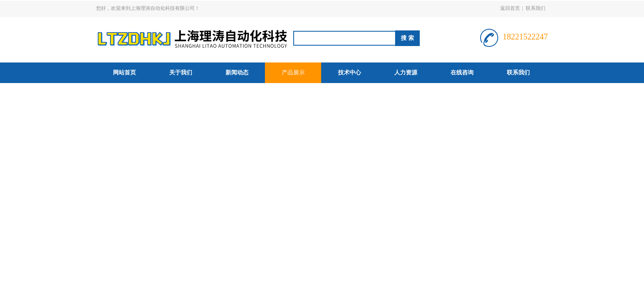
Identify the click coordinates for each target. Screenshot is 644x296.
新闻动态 (237, 73)
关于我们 (181, 73)
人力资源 (406, 73)
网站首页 (124, 73)
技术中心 (350, 73)
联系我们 (536, 8)
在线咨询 (462, 73)
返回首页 (510, 8)
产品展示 (293, 73)
